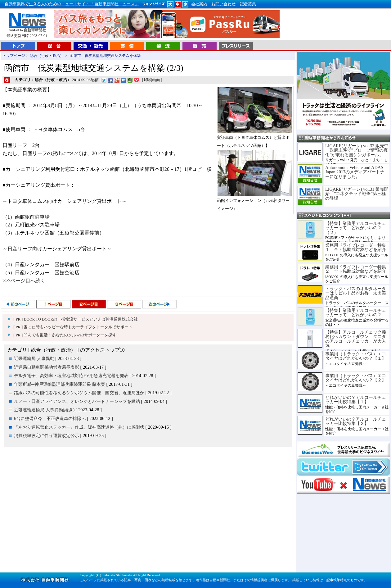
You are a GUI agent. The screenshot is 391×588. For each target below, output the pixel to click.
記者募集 (248, 4)
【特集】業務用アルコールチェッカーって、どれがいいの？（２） (356, 228)
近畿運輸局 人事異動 (34, 358)
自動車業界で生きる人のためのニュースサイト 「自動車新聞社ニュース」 (72, 4)
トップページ (14, 56)
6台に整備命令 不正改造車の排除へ (50, 418)
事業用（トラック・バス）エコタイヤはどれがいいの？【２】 (356, 378)
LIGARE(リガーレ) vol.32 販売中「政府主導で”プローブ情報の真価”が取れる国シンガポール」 (357, 150)
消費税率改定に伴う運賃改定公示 (47, 435)
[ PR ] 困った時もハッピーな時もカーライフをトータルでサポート (73, 327)
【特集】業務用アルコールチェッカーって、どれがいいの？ (356, 312)
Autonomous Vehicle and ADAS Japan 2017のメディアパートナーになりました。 (355, 172)
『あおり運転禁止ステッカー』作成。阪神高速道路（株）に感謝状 (79, 427)
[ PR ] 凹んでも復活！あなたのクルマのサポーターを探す (65, 335)
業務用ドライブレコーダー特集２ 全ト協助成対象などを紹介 (356, 269)
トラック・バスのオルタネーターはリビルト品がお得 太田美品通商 (356, 293)
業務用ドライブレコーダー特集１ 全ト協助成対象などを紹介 (356, 247)
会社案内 (199, 4)
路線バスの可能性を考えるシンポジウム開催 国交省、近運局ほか (79, 393)
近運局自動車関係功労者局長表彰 (47, 367)
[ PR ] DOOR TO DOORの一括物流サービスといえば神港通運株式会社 (76, 319)
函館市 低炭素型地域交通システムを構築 (105, 56)
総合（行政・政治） (47, 56)
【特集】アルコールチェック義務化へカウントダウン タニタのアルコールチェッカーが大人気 (356, 339)
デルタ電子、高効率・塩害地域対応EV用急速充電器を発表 (71, 376)
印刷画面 (152, 80)
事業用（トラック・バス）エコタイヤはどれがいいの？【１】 (356, 356)
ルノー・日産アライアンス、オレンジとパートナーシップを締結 (77, 401)
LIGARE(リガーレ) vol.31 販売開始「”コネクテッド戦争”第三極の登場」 (357, 194)
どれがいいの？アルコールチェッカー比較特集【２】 (356, 421)
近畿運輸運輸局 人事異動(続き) (44, 410)
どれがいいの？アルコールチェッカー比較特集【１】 (356, 399)
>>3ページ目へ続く (24, 281)
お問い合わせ (223, 4)
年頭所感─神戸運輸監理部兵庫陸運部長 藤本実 (60, 384)
